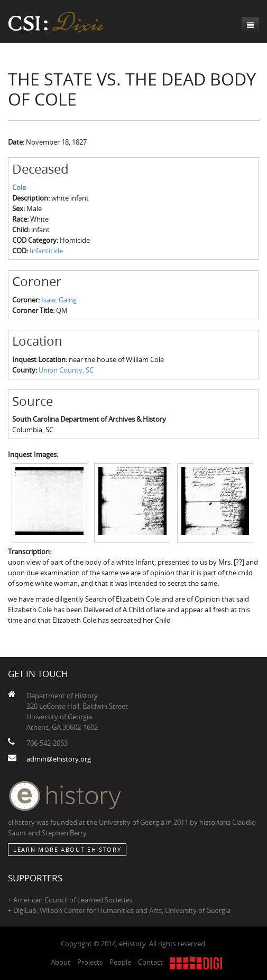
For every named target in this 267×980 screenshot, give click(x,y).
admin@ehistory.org (59, 759)
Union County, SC (66, 370)
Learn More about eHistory (67, 849)
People (120, 962)
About (61, 962)
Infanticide (46, 251)
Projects (90, 962)
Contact (150, 962)
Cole (19, 187)
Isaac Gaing (59, 300)
